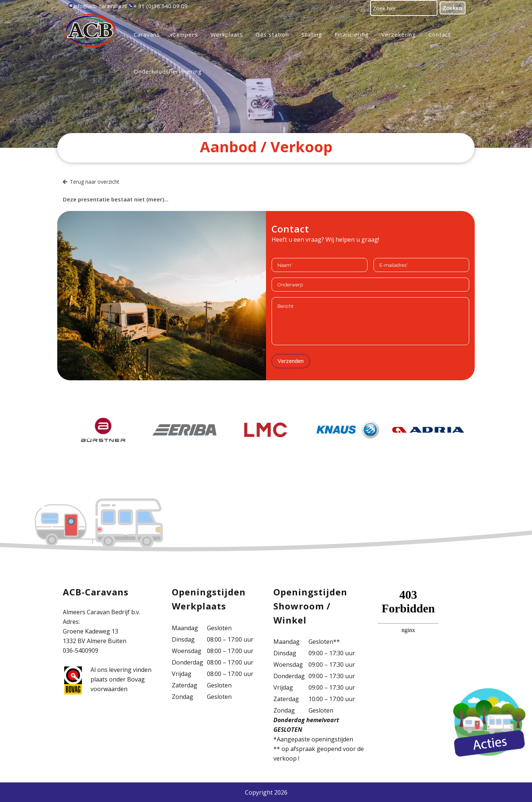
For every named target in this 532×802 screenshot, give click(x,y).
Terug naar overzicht (91, 182)
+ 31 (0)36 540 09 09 (161, 6)
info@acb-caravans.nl (100, 6)
